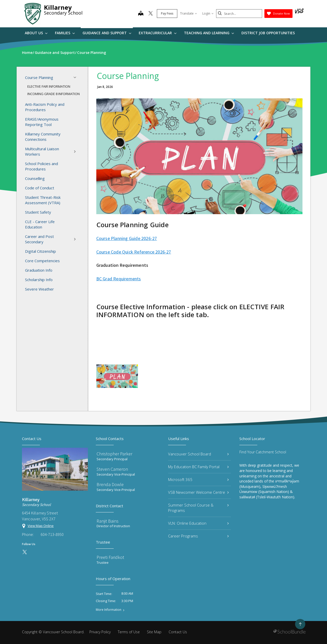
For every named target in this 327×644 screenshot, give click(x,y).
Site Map (154, 632)
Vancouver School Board (198, 454)
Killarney (58, 7)
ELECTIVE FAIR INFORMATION (49, 86)
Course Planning (52, 77)
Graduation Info (39, 270)
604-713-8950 (52, 534)
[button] (76, 77)
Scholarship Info (39, 280)
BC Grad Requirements (119, 279)
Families (65, 33)
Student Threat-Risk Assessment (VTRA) (43, 200)
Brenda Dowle (110, 484)
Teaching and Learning (209, 33)
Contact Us (178, 632)
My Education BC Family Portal (198, 467)
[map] (141, 14)
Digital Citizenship (40, 251)
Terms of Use (129, 632)
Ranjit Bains (108, 521)
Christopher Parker (114, 454)
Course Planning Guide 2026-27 (127, 238)
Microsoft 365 (198, 479)
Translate (189, 13)
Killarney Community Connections (43, 137)
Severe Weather (39, 289)
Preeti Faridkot (110, 557)
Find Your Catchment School (263, 452)
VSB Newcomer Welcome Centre (198, 492)
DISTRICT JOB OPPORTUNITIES (268, 33)
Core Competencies (42, 261)
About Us (36, 33)
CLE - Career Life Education (40, 224)
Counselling (35, 178)
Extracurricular (158, 33)
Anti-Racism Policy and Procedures (45, 107)
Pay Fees (167, 13)
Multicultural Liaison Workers (52, 151)
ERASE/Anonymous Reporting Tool (42, 122)
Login (208, 13)
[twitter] (151, 14)
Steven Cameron (112, 469)
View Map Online (41, 526)
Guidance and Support (107, 33)
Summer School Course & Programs (198, 508)
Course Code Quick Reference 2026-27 (134, 252)
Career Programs (198, 536)
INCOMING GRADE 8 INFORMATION (54, 94)
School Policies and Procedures (42, 166)
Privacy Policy (100, 632)
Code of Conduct (40, 188)
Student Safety (38, 212)
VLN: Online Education (198, 523)
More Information (109, 610)
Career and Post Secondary (52, 239)
